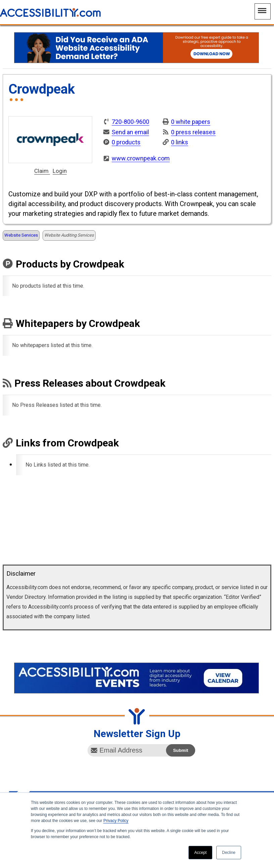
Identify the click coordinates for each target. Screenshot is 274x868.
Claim (42, 171)
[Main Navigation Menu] (263, 11)
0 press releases (193, 132)
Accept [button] (200, 853)
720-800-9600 (130, 122)
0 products (126, 142)
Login (60, 171)
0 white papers (191, 122)
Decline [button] (229, 853)
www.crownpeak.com (141, 158)
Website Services (21, 235)
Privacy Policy (116, 821)
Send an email (130, 132)
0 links (180, 142)
